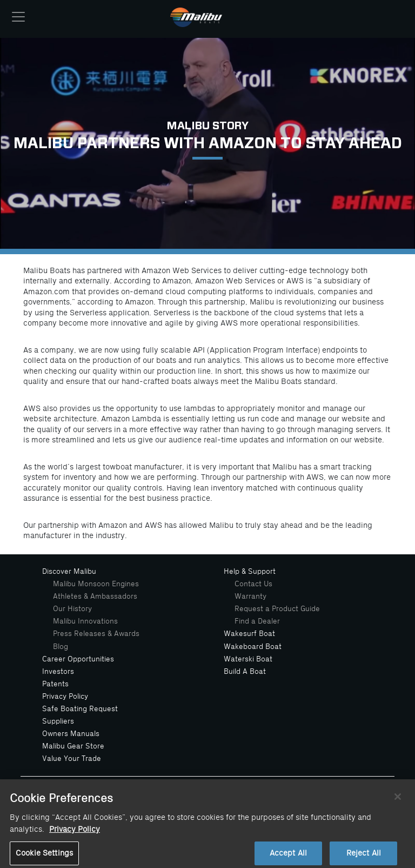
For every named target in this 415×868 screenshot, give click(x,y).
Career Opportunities (78, 659)
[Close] (398, 801)
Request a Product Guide (277, 609)
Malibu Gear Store (73, 746)
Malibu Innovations (85, 621)
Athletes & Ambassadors (95, 596)
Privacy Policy (65, 696)
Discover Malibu (69, 571)
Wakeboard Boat (253, 647)
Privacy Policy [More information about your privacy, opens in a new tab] (75, 834)
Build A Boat (245, 671)
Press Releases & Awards (96, 634)
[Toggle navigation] (18, 17)
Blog (61, 647)
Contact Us (253, 584)
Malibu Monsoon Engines (96, 584)
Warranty (250, 596)
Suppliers (58, 721)
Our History (72, 609)
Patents (55, 684)
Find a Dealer (257, 621)
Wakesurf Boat (249, 634)
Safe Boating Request (80, 709)
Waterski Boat (248, 659)
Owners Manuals (71, 734)
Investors (58, 671)
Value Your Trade (72, 758)
